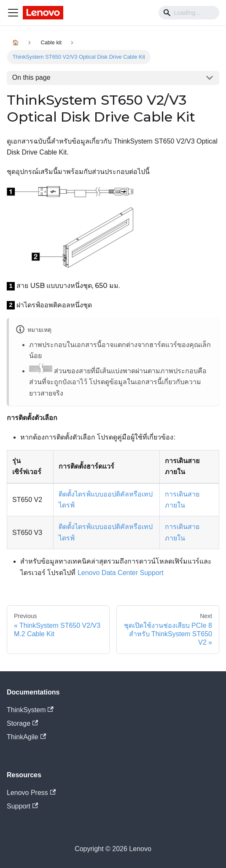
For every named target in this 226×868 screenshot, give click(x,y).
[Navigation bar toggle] (13, 13)
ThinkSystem (30, 710)
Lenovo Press (31, 793)
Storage (22, 723)
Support (22, 806)
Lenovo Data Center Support (121, 573)
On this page (31, 77)
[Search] (189, 13)
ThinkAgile (26, 737)
